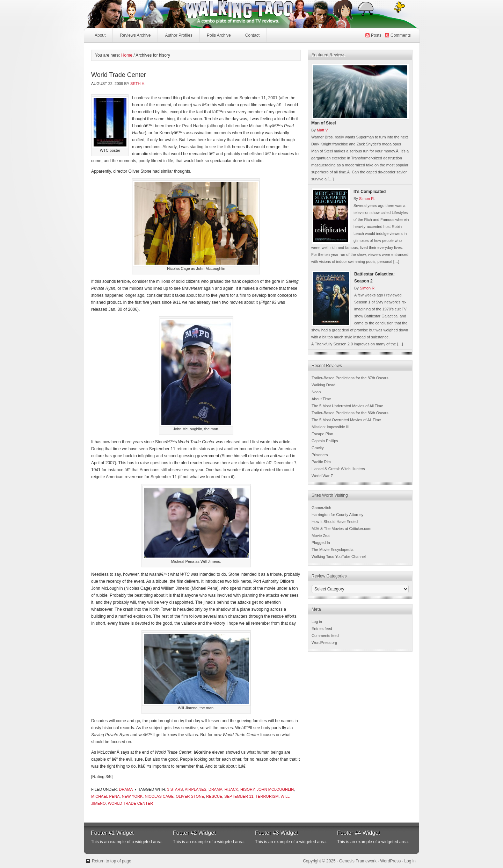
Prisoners (320, 455)
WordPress (390, 861)
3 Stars (175, 789)
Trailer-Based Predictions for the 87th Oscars (350, 378)
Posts (376, 35)
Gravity (318, 448)
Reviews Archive (135, 35)
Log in (317, 622)
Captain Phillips (325, 441)
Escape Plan (322, 434)
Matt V (322, 130)
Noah (316, 392)
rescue (214, 796)
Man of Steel (324, 123)
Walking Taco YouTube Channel (339, 557)
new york (132, 796)
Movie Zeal (321, 536)
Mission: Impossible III (330, 427)
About (100, 35)
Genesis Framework (358, 861)
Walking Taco (199, 14)
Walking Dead (323, 385)
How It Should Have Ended (335, 522)
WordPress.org (324, 643)
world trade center (130, 803)
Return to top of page (112, 861)
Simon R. (367, 199)
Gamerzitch (321, 508)
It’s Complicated (370, 192)
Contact (252, 35)
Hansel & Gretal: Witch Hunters (338, 469)
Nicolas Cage (159, 796)
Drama (126, 789)
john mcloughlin (275, 789)
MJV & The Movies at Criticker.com (341, 529)
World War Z (322, 476)
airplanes (196, 789)
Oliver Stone (190, 796)
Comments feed (325, 636)
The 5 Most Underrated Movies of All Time (347, 406)
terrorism (267, 796)
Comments (401, 35)
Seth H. (138, 84)
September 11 (239, 796)
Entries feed (322, 629)
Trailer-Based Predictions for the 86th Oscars (350, 413)
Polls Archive (219, 35)
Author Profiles (178, 37)
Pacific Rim (321, 462)
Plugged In (321, 543)
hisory (247, 789)
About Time (321, 399)
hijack (231, 789)
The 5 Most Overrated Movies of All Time (346, 420)
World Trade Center (119, 75)
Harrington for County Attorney (338, 515)
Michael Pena (105, 796)
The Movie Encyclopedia (333, 550)
